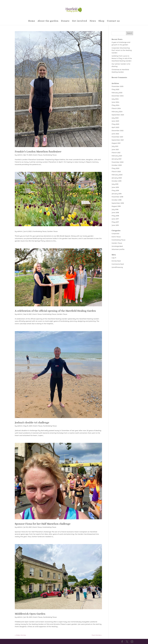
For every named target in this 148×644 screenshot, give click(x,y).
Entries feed (116, 261)
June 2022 (115, 134)
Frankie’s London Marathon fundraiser (38, 151)
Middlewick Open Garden (30, 614)
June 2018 (115, 213)
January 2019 (117, 194)
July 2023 (115, 118)
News (93, 21)
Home (32, 21)
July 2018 (115, 209)
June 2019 (115, 187)
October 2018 (116, 200)
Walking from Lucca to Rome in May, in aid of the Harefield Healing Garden (122, 58)
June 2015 (115, 225)
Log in (114, 258)
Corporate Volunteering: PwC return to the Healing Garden (122, 50)
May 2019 (115, 191)
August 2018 (116, 206)
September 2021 (118, 140)
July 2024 (115, 99)
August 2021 (116, 143)
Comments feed (118, 264)
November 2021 (117, 137)
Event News (38, 155)
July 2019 (115, 184)
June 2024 (115, 102)
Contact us (113, 21)
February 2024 (117, 112)
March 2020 (116, 172)
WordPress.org (117, 267)
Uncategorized (117, 246)
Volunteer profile (118, 249)
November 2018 (117, 197)
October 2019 (116, 181)
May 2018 (115, 216)
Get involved (80, 21)
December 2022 (118, 131)
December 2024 (118, 96)
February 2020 (117, 175)
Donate (65, 21)
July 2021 (115, 146)
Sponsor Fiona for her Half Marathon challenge (43, 524)
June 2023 (115, 121)
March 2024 (116, 108)
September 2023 (118, 115)
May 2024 (115, 105)
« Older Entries (20, 635)
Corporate (115, 234)
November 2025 (117, 86)
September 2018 (118, 203)
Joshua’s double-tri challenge (32, 422)
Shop (101, 21)
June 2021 (115, 150)
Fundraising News (50, 155)
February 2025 (117, 93)
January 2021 (116, 159)
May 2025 (115, 89)
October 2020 (117, 165)
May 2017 (115, 222)
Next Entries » (97, 635)
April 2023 (115, 127)
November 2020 (118, 162)
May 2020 (115, 168)
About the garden (48, 21)
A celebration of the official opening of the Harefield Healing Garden (55, 311)
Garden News (52, 231)
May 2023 (115, 124)
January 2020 (117, 178)
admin (20, 155)
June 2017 (115, 219)
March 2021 (116, 153)
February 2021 (117, 156)
